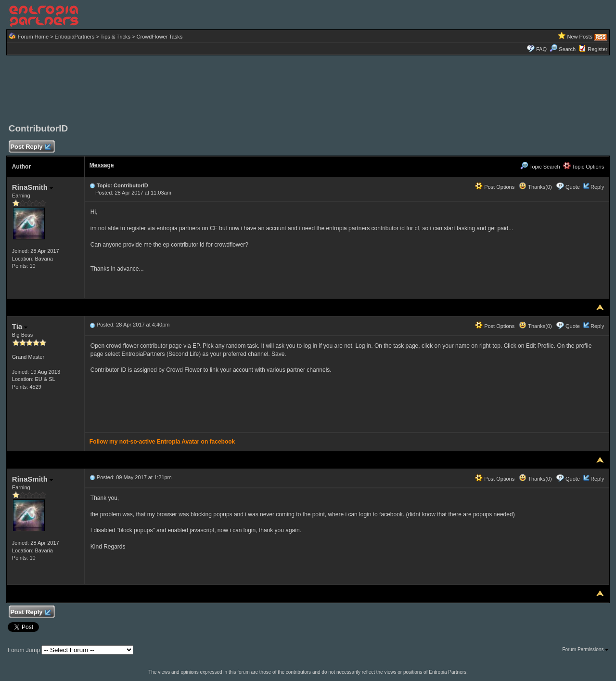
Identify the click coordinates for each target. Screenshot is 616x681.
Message (102, 165)
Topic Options (584, 167)
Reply (597, 187)
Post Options (495, 187)
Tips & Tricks (115, 37)
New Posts (580, 37)
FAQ (541, 49)
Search (563, 49)
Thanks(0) (535, 187)
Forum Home (33, 37)
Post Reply (30, 147)
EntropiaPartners (75, 37)
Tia (20, 326)
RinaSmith (32, 187)
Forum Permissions (585, 649)
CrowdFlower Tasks (160, 37)
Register (597, 49)
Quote (573, 187)
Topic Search (540, 167)
